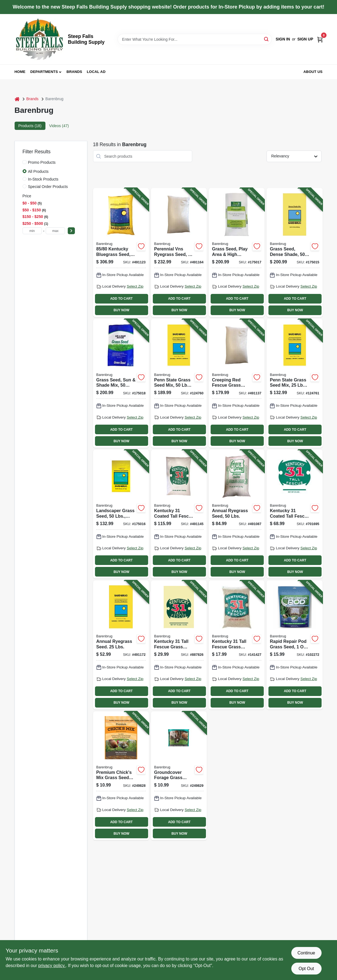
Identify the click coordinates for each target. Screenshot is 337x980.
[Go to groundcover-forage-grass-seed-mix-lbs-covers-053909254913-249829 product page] (179, 776)
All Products (38, 171)
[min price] (32, 231)
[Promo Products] (25, 162)
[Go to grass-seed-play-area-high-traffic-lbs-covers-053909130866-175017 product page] (237, 252)
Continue (306, 953)
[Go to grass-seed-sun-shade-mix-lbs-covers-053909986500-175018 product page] (121, 383)
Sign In (283, 39)
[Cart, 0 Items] (320, 39)
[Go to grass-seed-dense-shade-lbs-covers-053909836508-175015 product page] (294, 252)
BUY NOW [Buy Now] (121, 310)
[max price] (55, 231)
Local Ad (96, 72)
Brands (74, 72)
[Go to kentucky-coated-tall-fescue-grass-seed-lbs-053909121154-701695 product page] (294, 514)
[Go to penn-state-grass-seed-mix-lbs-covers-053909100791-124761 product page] (294, 383)
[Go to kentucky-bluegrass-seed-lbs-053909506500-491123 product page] (121, 252)
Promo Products (42, 162)
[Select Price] (71, 231)
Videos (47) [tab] (59, 126)
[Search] (267, 39)
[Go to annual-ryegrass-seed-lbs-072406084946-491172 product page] (121, 645)
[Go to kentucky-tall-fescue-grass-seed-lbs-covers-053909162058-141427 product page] (237, 645)
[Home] (17, 99)
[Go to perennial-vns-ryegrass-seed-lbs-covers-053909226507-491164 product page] (179, 252)
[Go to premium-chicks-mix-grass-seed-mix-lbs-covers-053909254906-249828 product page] (121, 776)
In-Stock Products (43, 179)
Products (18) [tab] (30, 126)
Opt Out (306, 969)
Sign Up (305, 39)
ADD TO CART (121, 299)
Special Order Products (48, 187)
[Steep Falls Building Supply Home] (39, 39)
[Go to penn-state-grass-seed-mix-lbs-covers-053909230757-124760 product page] (179, 383)
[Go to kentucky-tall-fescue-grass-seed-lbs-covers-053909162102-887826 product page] (179, 645)
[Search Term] (195, 39)
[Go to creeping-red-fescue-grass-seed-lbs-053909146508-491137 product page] (237, 383)
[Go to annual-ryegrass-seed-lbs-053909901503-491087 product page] (237, 514)
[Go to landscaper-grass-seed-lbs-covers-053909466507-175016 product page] (121, 514)
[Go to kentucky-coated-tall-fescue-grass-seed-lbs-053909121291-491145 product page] (179, 514)
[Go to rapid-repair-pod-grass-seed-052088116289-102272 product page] (294, 645)
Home (20, 72)
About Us (313, 72)
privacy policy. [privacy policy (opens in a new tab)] (52, 966)
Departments (44, 72)
